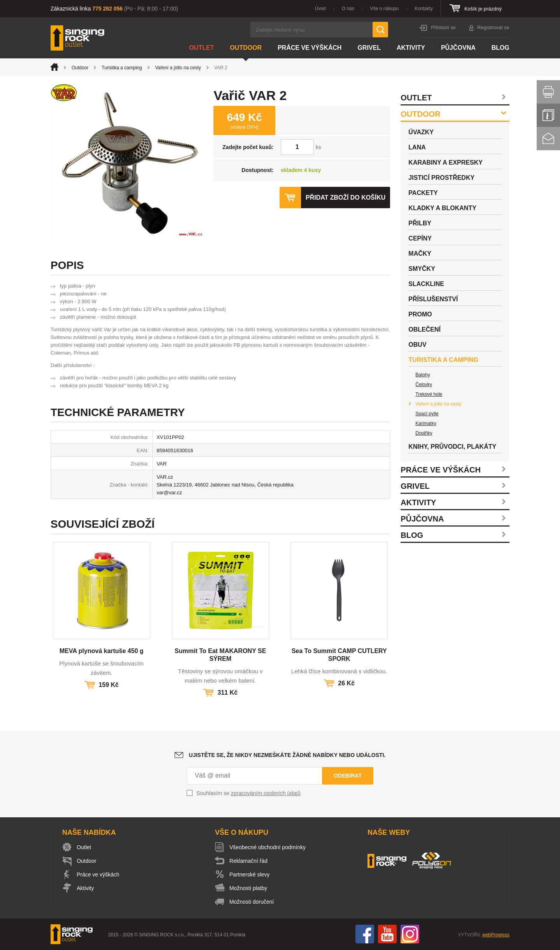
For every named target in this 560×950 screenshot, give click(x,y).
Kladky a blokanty (442, 208)
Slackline (426, 284)
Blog (500, 48)
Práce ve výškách (310, 48)
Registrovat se (493, 27)
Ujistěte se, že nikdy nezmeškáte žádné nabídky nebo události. (287, 755)
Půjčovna (458, 48)
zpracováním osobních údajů (266, 793)
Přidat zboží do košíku (345, 198)
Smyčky (422, 269)
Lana (417, 147)
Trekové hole (429, 394)
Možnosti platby (249, 888)
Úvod (320, 9)
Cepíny (420, 238)
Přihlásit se (443, 27)
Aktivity (411, 48)
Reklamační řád (249, 861)
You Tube (387, 934)
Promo (420, 314)
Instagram (410, 934)
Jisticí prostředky (441, 178)
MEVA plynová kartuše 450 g (101, 651)
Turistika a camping (122, 68)
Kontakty (424, 9)
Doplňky (424, 433)
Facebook (365, 934)
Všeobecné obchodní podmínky (268, 847)
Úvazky (421, 132)
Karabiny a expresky (445, 162)
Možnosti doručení (252, 902)
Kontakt (548, 139)
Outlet (201, 48)
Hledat (380, 30)
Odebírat (348, 776)
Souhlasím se (248, 793)
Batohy (423, 375)
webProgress (496, 935)
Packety (423, 193)
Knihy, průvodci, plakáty (452, 447)
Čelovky (424, 385)
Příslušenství (433, 299)
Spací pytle (427, 414)
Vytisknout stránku (548, 92)
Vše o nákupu (384, 9)
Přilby (420, 223)
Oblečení (424, 329)
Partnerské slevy (250, 874)
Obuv (417, 345)
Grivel (369, 48)
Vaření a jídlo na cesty (178, 68)
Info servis (548, 115)
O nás (348, 9)
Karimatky (426, 423)
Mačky (420, 254)
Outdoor (246, 48)
